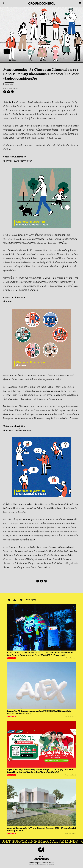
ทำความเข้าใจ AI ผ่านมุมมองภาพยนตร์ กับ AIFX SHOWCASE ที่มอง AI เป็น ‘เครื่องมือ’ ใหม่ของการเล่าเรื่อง (39, 712)
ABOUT (42, 856)
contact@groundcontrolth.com (41, 863)
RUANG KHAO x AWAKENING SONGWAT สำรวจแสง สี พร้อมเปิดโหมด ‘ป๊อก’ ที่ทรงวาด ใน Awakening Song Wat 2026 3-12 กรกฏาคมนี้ (40, 654)
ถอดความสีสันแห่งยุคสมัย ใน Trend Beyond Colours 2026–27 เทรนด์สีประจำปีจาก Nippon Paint (41, 829)
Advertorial (9, 84)
